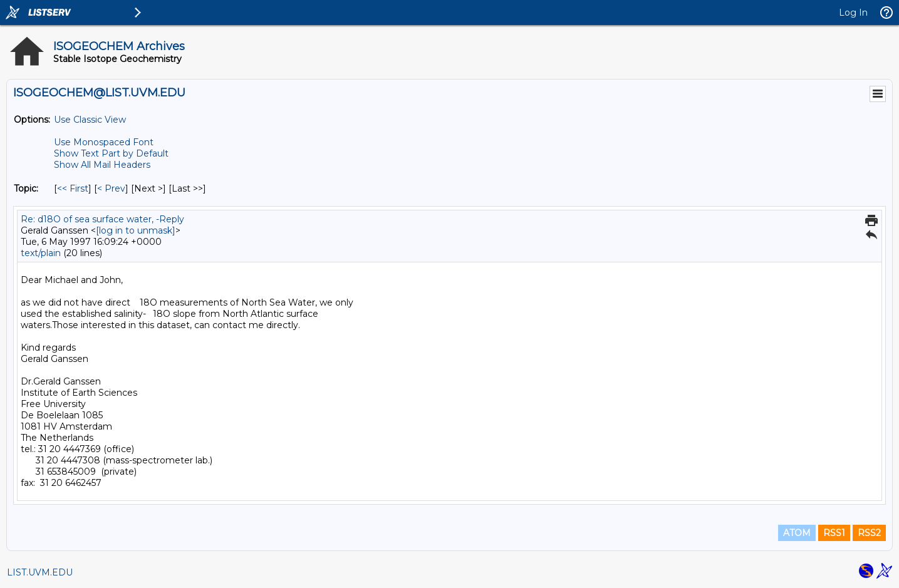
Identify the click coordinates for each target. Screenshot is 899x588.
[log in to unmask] (136, 230)
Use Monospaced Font (104, 142)
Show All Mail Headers (102, 165)
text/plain (41, 253)
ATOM (797, 533)
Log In (853, 13)
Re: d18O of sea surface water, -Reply (102, 219)
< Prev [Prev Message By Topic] (111, 188)
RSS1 (834, 533)
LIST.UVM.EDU (40, 572)
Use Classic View (90, 120)
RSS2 (869, 533)
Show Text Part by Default (111, 153)
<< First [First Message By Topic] (73, 188)
